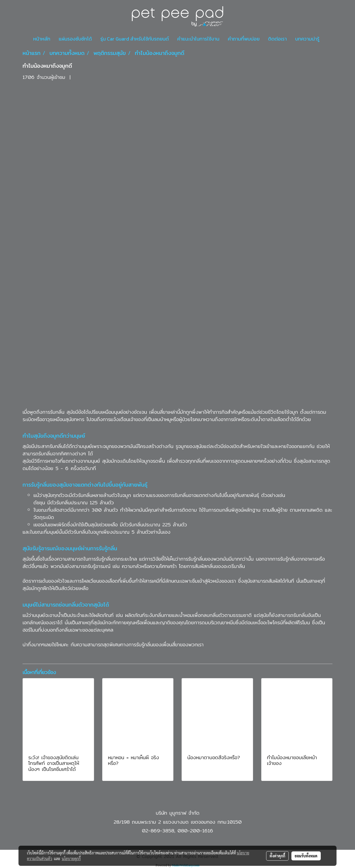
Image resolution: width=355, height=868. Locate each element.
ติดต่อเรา (277, 39)
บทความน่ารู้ (307, 39)
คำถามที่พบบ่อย (244, 39)
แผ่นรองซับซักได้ (75, 39)
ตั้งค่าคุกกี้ (277, 856)
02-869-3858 (158, 831)
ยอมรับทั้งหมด (306, 856)
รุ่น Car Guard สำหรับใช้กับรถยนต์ (135, 39)
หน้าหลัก (42, 39)
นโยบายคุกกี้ (71, 858)
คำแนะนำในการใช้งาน (198, 39)
